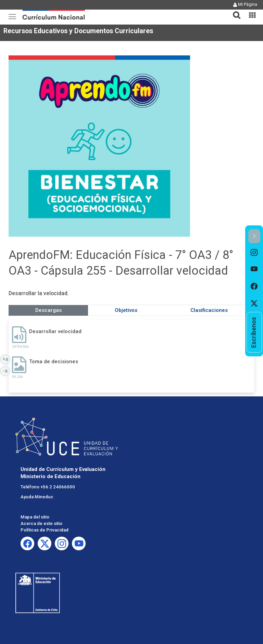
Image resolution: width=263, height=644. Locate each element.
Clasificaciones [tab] (209, 310)
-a (7, 370)
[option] (254, 252)
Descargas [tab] (48, 310)
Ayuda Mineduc (37, 497)
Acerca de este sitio (41, 523)
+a (7, 359)
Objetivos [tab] (126, 310)
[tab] (234, 11)
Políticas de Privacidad (45, 530)
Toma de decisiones (54, 362)
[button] (234, 11)
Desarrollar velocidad (55, 331)
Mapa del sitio (35, 517)
